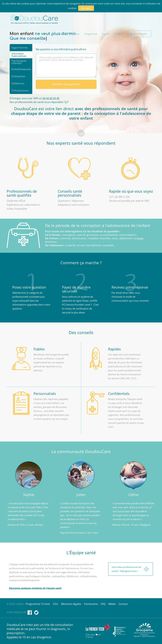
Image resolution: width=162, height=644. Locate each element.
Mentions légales (71, 604)
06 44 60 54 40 (51, 98)
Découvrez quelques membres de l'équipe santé (35, 588)
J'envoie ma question (66, 84)
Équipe (106, 34)
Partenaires (91, 604)
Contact (118, 34)
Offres (76, 34)
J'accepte (86, 8)
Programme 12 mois (38, 604)
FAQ (103, 604)
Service (64, 34)
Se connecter (138, 34)
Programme (91, 34)
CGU (56, 604)
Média (112, 604)
